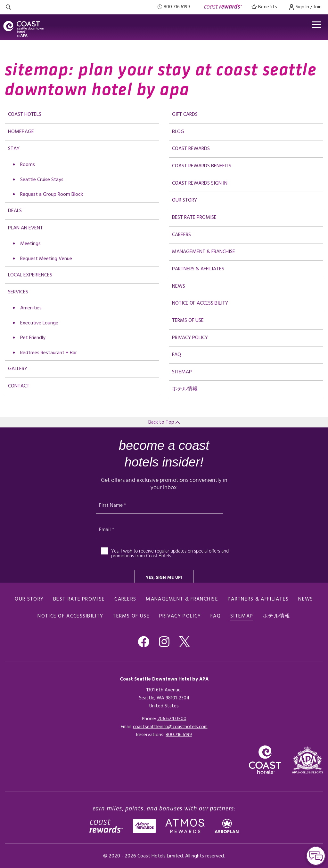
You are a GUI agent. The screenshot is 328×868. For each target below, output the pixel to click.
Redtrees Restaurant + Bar (49, 353)
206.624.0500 (172, 719)
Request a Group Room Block (52, 195)
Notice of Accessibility (200, 303)
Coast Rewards (191, 149)
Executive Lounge (39, 323)
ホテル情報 (185, 389)
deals (15, 211)
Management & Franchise (204, 252)
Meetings (30, 244)
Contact (19, 386)
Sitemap (182, 372)
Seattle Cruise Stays (42, 180)
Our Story (184, 200)
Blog (178, 132)
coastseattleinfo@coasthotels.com (170, 727)
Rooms (28, 165)
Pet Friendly (33, 338)
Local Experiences (30, 275)
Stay (14, 149)
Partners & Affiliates (198, 269)
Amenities (31, 308)
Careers (181, 235)
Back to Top (164, 422)
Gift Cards (185, 115)
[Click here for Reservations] (179, 735)
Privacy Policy (190, 338)
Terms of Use (188, 321)
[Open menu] (316, 25)
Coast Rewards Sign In (200, 183)
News (179, 286)
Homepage (21, 132)
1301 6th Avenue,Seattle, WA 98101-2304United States (164, 698)
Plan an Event (25, 228)
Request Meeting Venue (46, 259)
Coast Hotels (25, 115)
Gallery (18, 369)
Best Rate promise (194, 218)
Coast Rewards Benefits (202, 166)
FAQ (176, 355)
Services (18, 292)
